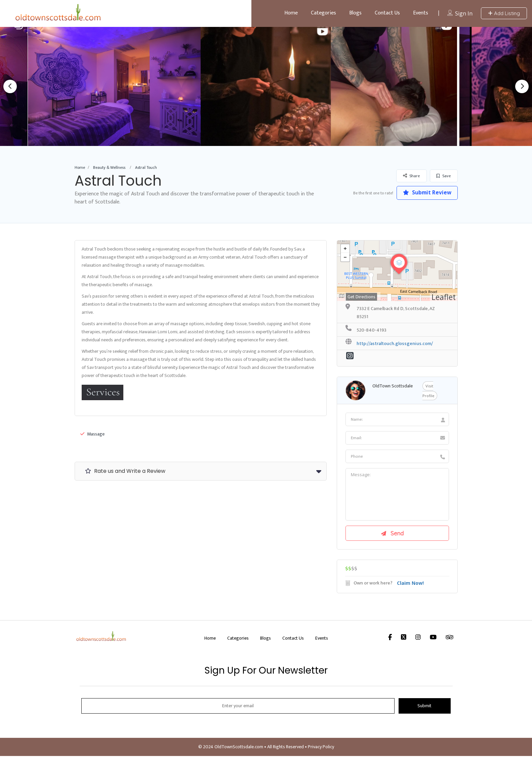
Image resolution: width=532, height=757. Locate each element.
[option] (117, 86)
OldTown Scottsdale (393, 386)
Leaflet (444, 297)
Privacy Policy (321, 748)
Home (291, 13)
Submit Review (426, 193)
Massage (92, 434)
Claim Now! (410, 584)
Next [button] (522, 86)
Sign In (464, 13)
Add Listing (504, 13)
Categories (323, 13)
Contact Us (387, 13)
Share (411, 176)
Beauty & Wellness (109, 167)
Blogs (355, 13)
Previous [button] (10, 86)
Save (444, 176)
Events (421, 13)
